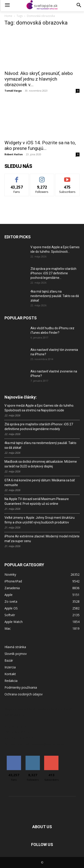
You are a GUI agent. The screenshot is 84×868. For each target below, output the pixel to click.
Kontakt (10, 674)
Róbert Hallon (14, 154)
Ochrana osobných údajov (24, 694)
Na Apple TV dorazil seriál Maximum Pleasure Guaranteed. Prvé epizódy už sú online (37, 501)
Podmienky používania (21, 687)
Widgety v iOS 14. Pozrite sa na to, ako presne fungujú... (40, 145)
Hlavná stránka (15, 647)
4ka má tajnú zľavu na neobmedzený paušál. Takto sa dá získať (55, 296)
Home (8, 16)
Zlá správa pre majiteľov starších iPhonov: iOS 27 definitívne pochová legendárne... (53, 273)
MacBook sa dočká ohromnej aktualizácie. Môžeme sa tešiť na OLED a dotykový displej (41, 464)
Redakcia (11, 681)
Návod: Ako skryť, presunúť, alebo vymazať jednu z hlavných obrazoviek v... (39, 79)
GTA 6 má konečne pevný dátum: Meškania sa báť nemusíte (40, 483)
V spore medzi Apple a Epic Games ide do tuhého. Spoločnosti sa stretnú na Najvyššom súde (39, 408)
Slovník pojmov (16, 654)
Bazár (9, 660)
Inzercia (10, 667)
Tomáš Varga (13, 91)
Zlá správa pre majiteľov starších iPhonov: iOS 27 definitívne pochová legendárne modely (39, 427)
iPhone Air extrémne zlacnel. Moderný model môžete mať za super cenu (42, 539)
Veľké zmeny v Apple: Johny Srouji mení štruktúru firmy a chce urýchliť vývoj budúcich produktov (40, 520)
